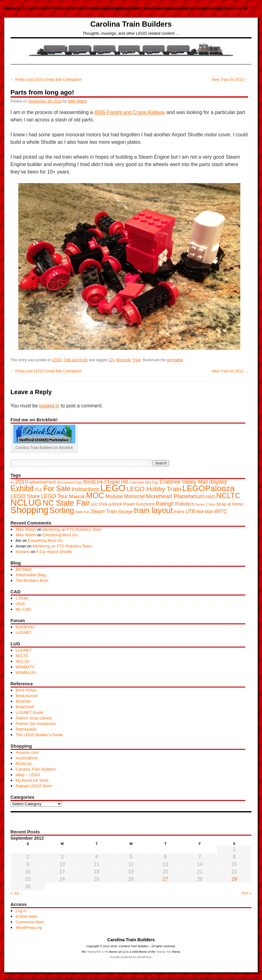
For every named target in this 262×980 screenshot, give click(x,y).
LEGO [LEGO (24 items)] (113, 488)
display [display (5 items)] (218, 482)
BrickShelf (24, 707)
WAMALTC (25, 667)
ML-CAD (23, 609)
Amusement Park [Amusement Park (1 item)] (70, 482)
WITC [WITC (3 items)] (221, 511)
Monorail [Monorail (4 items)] (135, 496)
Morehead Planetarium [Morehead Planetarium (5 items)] (175, 496)
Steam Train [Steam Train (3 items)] (104, 511)
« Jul (15, 893)
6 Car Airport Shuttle (54, 552)
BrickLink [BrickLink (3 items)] (93, 482)
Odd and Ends (76, 360)
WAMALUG (26, 672)
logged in (49, 406)
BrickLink (24, 764)
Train (137, 360)
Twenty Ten (164, 952)
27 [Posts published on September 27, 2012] (165, 879)
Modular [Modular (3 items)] (114, 497)
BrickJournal (26, 696)
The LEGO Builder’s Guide (39, 735)
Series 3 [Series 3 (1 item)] (201, 504)
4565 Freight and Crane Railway (130, 112)
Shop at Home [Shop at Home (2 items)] (230, 504)
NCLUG (22, 661)
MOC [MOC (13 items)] (95, 495)
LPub (20, 604)
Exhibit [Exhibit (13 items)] (22, 488)
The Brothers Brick (32, 580)
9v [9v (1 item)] (12, 482)
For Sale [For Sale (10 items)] (57, 489)
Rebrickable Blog (31, 575)
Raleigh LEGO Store (34, 786)
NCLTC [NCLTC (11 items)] (228, 496)
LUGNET (24, 633)
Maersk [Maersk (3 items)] (77, 497)
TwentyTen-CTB (98, 952)
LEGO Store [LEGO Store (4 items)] (25, 496)
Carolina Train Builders (131, 24)
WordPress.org (29, 927)
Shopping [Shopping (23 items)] (30, 510)
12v (111, 360)
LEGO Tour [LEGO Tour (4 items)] (54, 496)
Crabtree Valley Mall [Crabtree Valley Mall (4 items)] (184, 482)
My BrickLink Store (32, 780)
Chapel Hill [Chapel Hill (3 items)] (116, 482)
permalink (175, 360)
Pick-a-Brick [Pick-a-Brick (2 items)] (110, 504)
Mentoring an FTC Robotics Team (72, 529)
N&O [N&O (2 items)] (211, 497)
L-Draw (22, 598)
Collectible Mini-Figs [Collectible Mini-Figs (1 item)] (144, 482)
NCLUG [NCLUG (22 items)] (26, 503)
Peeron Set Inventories (36, 724)
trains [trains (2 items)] (179, 512)
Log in (21, 911)
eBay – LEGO (28, 775)
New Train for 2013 (230, 80)
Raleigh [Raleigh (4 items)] (165, 504)
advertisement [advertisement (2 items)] (42, 482)
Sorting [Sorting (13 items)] (62, 510)
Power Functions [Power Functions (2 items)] (139, 504)
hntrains (23, 552)
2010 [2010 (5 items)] (22, 482)
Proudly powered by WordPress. (131, 957)
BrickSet (23, 701)
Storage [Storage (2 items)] (125, 512)
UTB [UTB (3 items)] (190, 511)
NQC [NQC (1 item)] (94, 504)
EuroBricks (25, 627)
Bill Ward (23, 569)
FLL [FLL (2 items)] (39, 490)
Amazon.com (27, 752)
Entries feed (26, 916)
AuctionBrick (26, 758)
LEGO (57, 360)
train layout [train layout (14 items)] (153, 510)
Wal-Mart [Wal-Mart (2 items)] (205, 512)
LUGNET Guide (29, 712)
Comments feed (29, 922)
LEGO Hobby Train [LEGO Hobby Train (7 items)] (154, 489)
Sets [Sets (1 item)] (212, 504)
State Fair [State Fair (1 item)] (82, 512)
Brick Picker (26, 690)
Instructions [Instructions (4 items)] (85, 489)
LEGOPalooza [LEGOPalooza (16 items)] (209, 488)
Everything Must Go (60, 535)
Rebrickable (26, 729)
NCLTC (22, 656)
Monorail (123, 360)
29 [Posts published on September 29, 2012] (234, 879)
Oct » (247, 893)
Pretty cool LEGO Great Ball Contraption (46, 80)
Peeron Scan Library (34, 718)
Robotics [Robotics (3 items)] (185, 504)
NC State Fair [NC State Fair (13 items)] (66, 503)
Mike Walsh (77, 101)
